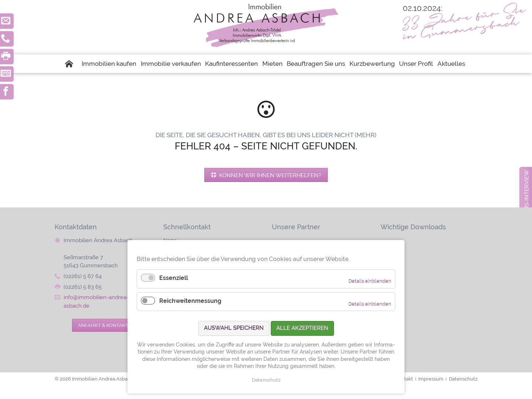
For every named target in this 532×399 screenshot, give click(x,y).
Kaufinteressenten (231, 64)
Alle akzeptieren (302, 328)
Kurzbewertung (372, 64)
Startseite (72, 64)
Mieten (272, 64)
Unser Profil (416, 64)
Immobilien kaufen (109, 64)
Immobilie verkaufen (171, 64)
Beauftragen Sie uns (316, 64)
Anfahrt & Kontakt (103, 325)
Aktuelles (451, 64)
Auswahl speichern (234, 328)
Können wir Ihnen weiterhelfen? (269, 175)
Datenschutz (266, 380)
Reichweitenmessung (190, 301)
